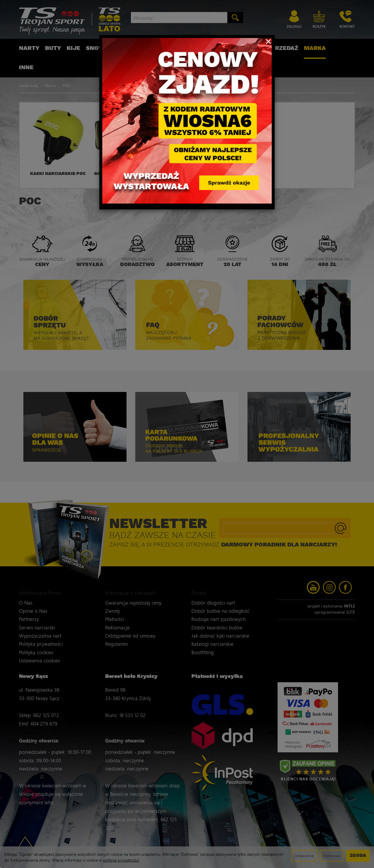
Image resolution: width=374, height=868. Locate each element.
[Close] (268, 41)
